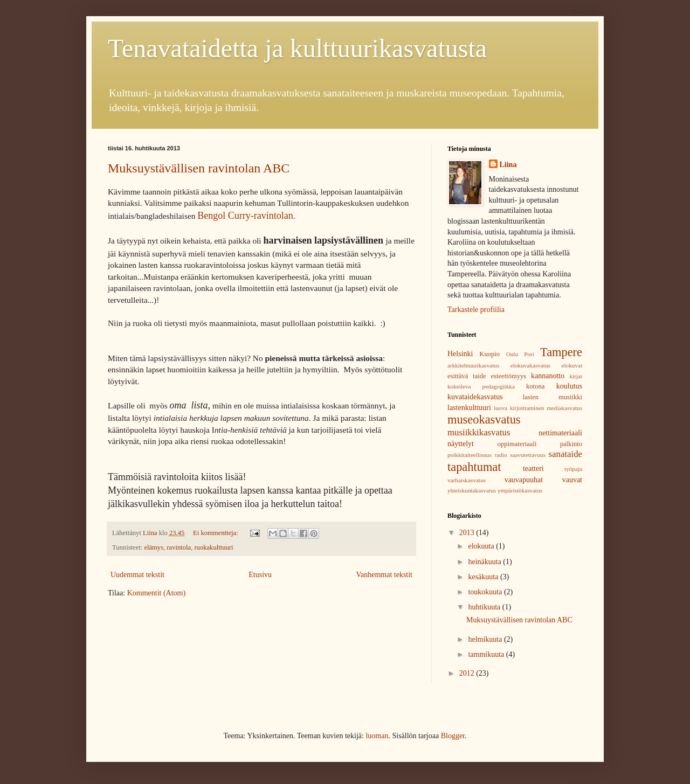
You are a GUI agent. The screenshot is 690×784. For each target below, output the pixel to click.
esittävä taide (467, 376)
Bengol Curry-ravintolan (245, 216)
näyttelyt (461, 444)
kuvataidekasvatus (475, 397)
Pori (529, 354)
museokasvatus (484, 419)
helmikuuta (486, 639)
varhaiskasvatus (467, 480)
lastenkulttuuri (469, 408)
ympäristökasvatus (520, 490)
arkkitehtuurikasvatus (473, 365)
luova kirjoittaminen (519, 408)
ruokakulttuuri (213, 547)
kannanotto (548, 376)
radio (501, 455)
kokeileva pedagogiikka (481, 386)
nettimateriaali (560, 433)
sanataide (565, 454)
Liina (508, 165)
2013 (468, 533)
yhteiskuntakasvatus (472, 490)
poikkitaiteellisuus (470, 455)
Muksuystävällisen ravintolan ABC (199, 168)
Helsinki (460, 354)
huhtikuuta (485, 607)
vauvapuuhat (524, 480)
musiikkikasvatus (479, 432)
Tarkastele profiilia (476, 310)
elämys (154, 547)
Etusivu (260, 575)
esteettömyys (509, 376)
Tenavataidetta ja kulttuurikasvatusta (297, 48)
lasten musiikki (553, 397)
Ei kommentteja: (216, 533)
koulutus (569, 386)
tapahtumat (474, 467)
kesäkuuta (484, 577)
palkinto (571, 444)
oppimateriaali (517, 444)
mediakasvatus (564, 408)
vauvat (572, 480)
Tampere (561, 352)
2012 (468, 673)
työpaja (573, 469)
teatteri (533, 469)
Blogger (453, 736)
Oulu (512, 354)
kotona (535, 386)
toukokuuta (486, 592)
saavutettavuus (528, 455)
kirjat (576, 376)
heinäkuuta (485, 562)
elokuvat (572, 365)
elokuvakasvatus (530, 365)
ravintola (179, 547)
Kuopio (489, 354)
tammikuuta (487, 654)
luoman (377, 736)
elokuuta (482, 546)
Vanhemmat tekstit (384, 575)
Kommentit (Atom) (157, 593)
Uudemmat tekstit (137, 575)
